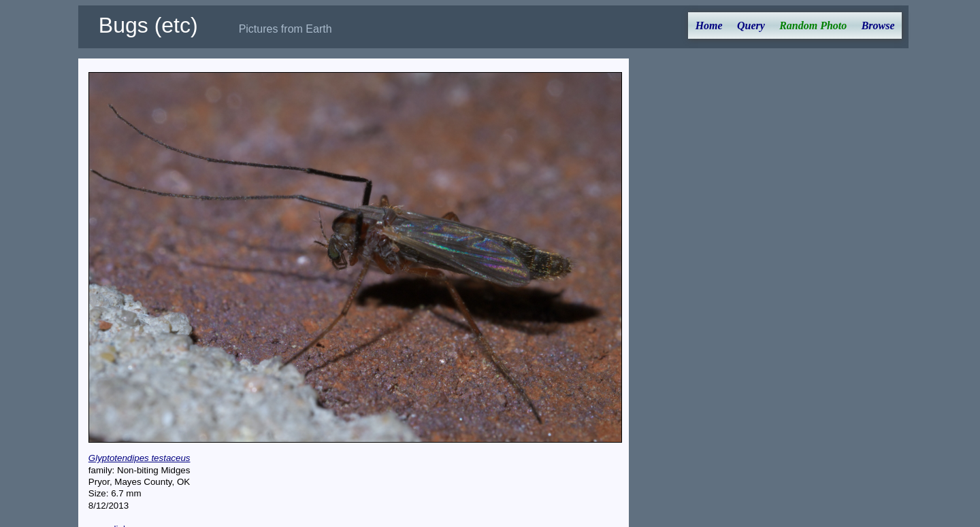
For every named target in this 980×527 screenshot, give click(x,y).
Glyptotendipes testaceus (140, 458)
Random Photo (813, 26)
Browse (878, 26)
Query (751, 26)
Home (709, 26)
